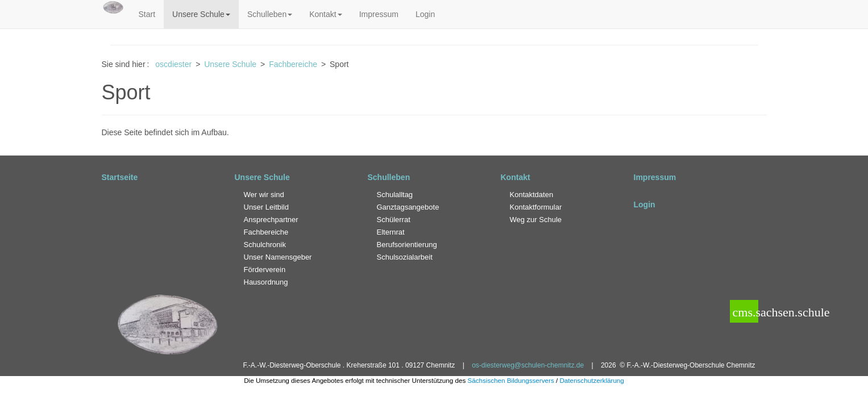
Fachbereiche (266, 232)
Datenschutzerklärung (591, 380)
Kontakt (325, 14)
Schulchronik (265, 245)
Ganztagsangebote (408, 207)
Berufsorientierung (407, 245)
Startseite (120, 177)
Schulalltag (395, 195)
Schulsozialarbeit (405, 257)
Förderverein (265, 270)
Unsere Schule (201, 14)
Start (147, 14)
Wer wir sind (264, 195)
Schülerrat (394, 220)
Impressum (379, 14)
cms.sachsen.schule (744, 312)
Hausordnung (266, 282)
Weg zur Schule (536, 220)
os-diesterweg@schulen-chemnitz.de (528, 365)
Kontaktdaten (532, 195)
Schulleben (270, 14)
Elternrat (391, 232)
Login (425, 14)
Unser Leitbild (267, 207)
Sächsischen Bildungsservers (510, 380)
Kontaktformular (536, 207)
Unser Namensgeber (278, 257)
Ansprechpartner (271, 220)
